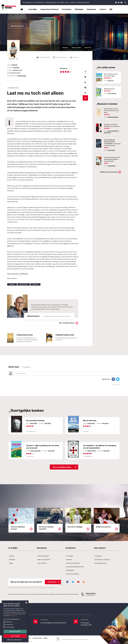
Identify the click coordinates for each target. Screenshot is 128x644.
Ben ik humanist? (43, 556)
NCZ (58, 2)
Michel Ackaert (22, 76)
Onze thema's (42, 563)
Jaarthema (98, 556)
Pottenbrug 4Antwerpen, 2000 (86, 624)
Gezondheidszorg (100, 563)
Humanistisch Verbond (49, 9)
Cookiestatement (37, 638)
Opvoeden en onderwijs (102, 560)
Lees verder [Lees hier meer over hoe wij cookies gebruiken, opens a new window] (14, 616)
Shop (67, 2)
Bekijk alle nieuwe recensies (109, 172)
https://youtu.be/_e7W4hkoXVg (18, 274)
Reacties (76, 57)
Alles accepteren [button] (15, 631)
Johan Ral (14, 65)
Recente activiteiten (72, 563)
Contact (103, 9)
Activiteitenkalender (38, 2)
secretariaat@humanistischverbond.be (53, 623)
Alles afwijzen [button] (15, 636)
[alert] (15, 621)
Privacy (29, 638)
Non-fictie (16, 68)
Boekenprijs (70, 570)
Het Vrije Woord (27, 2)
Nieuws (11, 556)
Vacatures (72, 2)
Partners (62, 2)
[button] (15, 640)
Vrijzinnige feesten (51, 2)
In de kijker (33, 9)
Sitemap (45, 638)
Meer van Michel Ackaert (67, 323)
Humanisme (91, 9)
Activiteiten (67, 9)
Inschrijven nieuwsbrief (83, 2)
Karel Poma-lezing (72, 574)
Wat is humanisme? (44, 560)
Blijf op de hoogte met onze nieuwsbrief (35, 582)
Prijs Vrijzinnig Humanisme (75, 567)
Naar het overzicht (17, 26)
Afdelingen (79, 9)
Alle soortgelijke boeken (62, 467)
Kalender (12, 560)
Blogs (11, 563)
